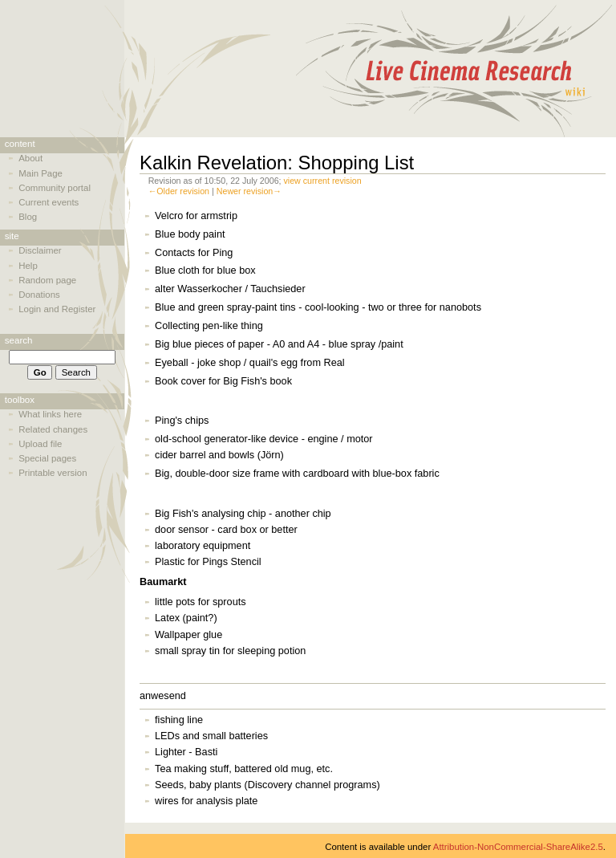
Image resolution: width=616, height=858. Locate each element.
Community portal (55, 188)
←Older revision (179, 191)
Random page (47, 280)
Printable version (53, 473)
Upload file (40, 444)
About (30, 158)
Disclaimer (40, 250)
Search (19, 340)
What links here (50, 414)
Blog (28, 217)
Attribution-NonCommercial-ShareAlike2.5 (518, 847)
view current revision (323, 181)
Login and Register (57, 309)
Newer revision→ (249, 191)
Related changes (53, 429)
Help (28, 266)
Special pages (47, 458)
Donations (39, 295)
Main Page (41, 173)
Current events (49, 202)
